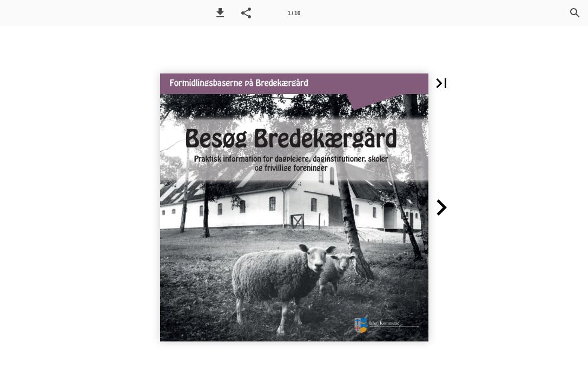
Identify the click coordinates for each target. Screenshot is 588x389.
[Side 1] (294, 13)
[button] (220, 13)
